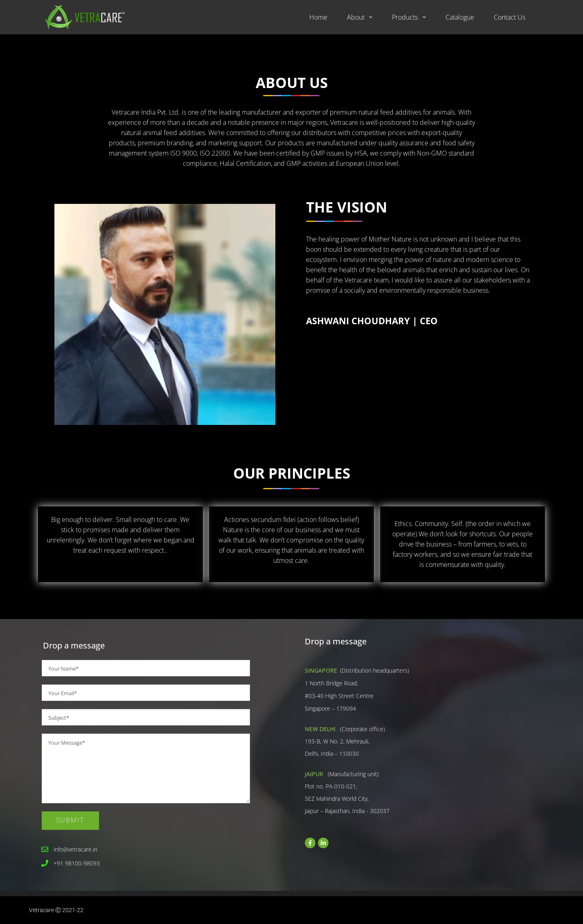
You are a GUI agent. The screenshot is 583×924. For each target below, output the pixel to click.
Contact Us (510, 17)
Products (410, 17)
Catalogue (460, 17)
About (361, 17)
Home (318, 17)
